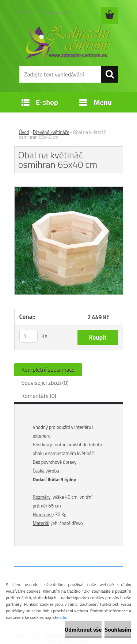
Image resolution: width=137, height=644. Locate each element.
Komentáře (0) (39, 396)
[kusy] (28, 336)
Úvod (24, 132)
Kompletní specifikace (48, 370)
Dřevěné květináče (51, 132)
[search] (110, 74)
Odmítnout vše (83, 629)
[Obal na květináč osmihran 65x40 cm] (69, 190)
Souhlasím (118, 629)
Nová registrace (56, 13)
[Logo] (68, 43)
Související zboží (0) (45, 383)
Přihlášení (26, 13)
